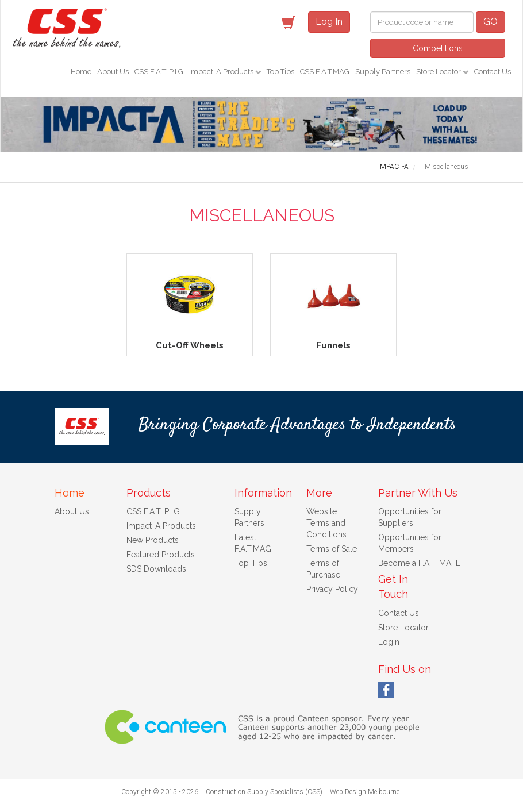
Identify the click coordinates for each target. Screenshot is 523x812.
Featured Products (161, 555)
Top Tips (280, 72)
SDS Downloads (156, 569)
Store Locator (439, 72)
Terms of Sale (332, 549)
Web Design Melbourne (365, 792)
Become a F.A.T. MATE (419, 563)
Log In (329, 22)
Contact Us (493, 72)
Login (389, 642)
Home (81, 72)
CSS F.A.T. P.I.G (159, 72)
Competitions (438, 48)
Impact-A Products (222, 72)
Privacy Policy (332, 589)
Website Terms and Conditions (326, 523)
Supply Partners (383, 72)
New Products (153, 540)
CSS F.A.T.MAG (325, 72)
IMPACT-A (393, 167)
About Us (113, 72)
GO (491, 22)
